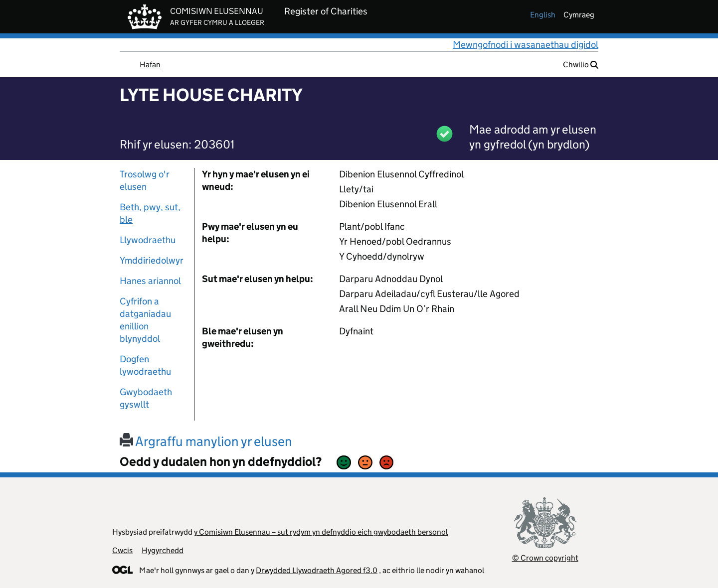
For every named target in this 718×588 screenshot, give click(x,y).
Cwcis (122, 550)
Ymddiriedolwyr (152, 260)
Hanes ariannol (150, 281)
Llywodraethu (148, 240)
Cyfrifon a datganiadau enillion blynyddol (145, 320)
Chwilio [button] (581, 65)
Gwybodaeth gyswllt (146, 398)
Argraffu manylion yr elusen (206, 441)
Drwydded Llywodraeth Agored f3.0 (317, 570)
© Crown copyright (545, 558)
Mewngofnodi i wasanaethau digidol (526, 45)
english (543, 15)
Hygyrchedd (163, 550)
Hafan (150, 65)
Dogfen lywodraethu (145, 365)
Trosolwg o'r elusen (145, 180)
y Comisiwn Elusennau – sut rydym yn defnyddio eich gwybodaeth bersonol (321, 532)
